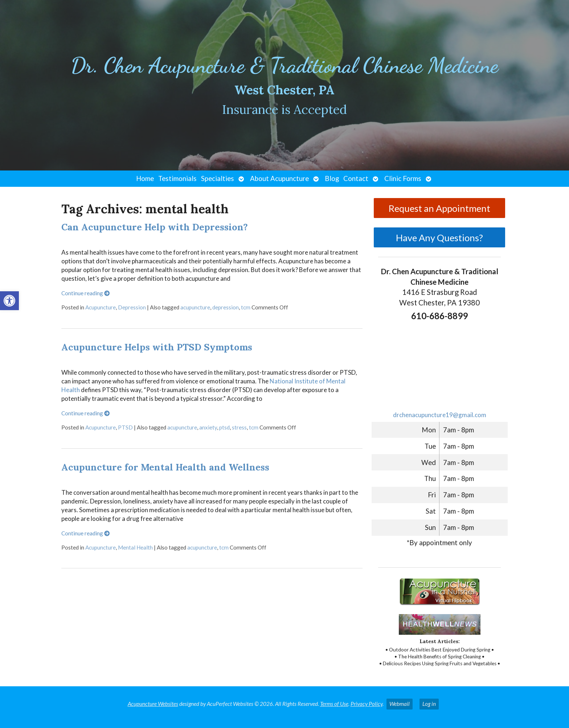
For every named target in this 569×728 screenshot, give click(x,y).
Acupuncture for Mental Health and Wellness (165, 467)
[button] (9, 301)
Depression (132, 307)
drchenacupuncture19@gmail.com (440, 415)
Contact (356, 178)
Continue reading (85, 293)
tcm (246, 307)
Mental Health (135, 547)
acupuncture (195, 307)
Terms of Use (334, 704)
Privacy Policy (367, 704)
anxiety (208, 427)
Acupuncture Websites (153, 704)
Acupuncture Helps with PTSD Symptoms (157, 347)
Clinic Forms (403, 178)
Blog (332, 178)
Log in (429, 704)
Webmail (400, 704)
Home (145, 178)
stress (239, 427)
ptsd (224, 427)
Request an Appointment (439, 208)
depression (226, 307)
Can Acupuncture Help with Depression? (155, 227)
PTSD (125, 427)
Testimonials (177, 178)
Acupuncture (101, 307)
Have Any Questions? (439, 238)
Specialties (218, 178)
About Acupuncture (279, 178)
